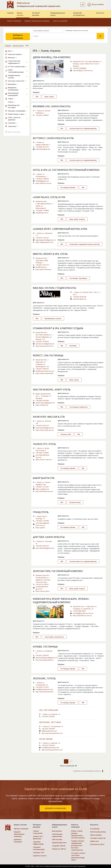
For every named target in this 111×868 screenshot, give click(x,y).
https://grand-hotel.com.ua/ (40, 528)
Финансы (11, 58)
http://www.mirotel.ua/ (43, 269)
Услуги (11, 102)
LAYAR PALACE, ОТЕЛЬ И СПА (49, 197)
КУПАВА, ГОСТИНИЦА (45, 647)
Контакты (100, 13)
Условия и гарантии (98, 838)
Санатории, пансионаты (54, 637)
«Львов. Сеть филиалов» (38, 837)
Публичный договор (98, 832)
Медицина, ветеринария (13, 89)
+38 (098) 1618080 (42, 453)
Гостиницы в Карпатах (78, 407)
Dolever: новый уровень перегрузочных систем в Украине (78, 834)
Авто (10, 51)
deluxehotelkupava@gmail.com (46, 658)
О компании (95, 829)
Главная (10, 13)
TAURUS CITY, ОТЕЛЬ (44, 444)
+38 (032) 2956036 (42, 179)
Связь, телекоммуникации (16, 71)
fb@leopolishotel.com (49, 731)
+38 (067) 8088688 (79, 68)
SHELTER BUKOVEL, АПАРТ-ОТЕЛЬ (52, 390)
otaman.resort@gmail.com (45, 344)
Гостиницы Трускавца (78, 278)
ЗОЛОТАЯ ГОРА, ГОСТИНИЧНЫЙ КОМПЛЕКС (58, 571)
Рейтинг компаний (14, 21)
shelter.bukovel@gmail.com (45, 403)
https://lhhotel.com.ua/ (43, 183)
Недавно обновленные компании (37, 21)
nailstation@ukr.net (80, 299)
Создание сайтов (59, 846)
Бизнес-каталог (20, 14)
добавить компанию (55, 808)
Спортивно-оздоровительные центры (85, 244)
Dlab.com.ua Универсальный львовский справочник (39, 5)
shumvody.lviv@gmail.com (45, 428)
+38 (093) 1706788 (42, 521)
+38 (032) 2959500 (48, 729)
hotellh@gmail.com (42, 181)
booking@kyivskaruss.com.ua (83, 613)
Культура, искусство (16, 81)
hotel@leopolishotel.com (44, 689)
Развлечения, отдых (16, 114)
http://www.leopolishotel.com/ (45, 692)
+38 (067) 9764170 (42, 265)
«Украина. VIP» (39, 853)
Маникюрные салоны (53, 319)
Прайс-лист (95, 841)
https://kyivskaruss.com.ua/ (82, 616)
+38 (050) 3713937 (42, 687)
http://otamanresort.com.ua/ (45, 346)
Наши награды (96, 835)
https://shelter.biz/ (42, 405)
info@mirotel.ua (41, 267)
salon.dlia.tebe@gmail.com (45, 548)
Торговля (12, 123)
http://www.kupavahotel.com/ (45, 660)
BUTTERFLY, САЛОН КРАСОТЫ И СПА (53, 138)
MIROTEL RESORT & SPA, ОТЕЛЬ (50, 254)
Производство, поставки (14, 106)
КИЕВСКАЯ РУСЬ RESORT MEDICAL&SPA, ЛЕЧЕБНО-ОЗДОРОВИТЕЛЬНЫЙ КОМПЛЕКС (61, 601)
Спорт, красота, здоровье (14, 119)
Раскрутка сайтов (59, 849)
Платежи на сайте (97, 844)
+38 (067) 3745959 (42, 341)
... (103, 120)
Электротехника (15, 54)
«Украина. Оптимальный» (39, 848)
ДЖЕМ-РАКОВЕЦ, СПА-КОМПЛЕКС (52, 57)
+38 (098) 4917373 (42, 147)
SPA (37, 97)
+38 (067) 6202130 (42, 426)
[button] (96, 5)
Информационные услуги (58, 14)
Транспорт (12, 126)
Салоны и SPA (66, 434)
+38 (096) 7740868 (42, 210)
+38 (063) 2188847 (42, 115)
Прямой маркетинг (59, 843)
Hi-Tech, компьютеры (16, 67)
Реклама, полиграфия (16, 111)
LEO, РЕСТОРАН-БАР (49, 710)
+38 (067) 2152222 (42, 238)
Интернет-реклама (36, 14)
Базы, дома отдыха (77, 219)
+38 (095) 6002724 (42, 546)
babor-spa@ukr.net (42, 489)
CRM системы (57, 839)
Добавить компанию (18, 37)
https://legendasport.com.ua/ (45, 242)
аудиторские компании (81, 30)
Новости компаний (60, 21)
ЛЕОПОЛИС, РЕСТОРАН (50, 722)
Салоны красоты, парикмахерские (83, 128)
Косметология (75, 502)
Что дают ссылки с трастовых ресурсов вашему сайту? (78, 856)
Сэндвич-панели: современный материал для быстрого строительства (78, 845)
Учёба (10, 99)
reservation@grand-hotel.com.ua (42, 524)
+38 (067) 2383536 (42, 655)
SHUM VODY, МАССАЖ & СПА (49, 417)
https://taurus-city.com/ (44, 460)
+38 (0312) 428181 (42, 584)
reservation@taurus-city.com (43, 456)
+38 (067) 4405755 (42, 369)
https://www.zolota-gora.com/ (42, 591)
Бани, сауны (49, 97)
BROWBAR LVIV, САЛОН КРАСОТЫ (52, 106)
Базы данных (57, 831)
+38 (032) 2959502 (48, 716)
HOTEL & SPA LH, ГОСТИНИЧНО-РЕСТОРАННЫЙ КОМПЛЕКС (66, 170)
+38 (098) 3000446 (42, 401)
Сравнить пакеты (40, 856)
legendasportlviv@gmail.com (46, 240)
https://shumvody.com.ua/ (45, 430)
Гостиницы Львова (68, 187)
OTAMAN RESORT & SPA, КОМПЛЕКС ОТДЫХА (58, 328)
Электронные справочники (57, 835)
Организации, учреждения (13, 94)
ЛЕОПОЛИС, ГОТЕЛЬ (44, 678)
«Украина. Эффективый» (38, 843)
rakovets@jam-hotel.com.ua (83, 70)
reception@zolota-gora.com (42, 588)
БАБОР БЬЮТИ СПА (44, 478)
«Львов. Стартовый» (38, 832)
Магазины (12, 84)
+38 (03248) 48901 (79, 611)
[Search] (64, 36)
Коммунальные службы (14, 76)
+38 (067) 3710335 (42, 487)
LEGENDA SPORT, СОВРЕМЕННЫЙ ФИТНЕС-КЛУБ (60, 229)
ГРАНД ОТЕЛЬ (41, 512)
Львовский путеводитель (79, 14)
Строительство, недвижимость (14, 62)
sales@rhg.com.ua (42, 213)
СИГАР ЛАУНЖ (46, 739)
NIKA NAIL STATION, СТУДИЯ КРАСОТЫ (54, 288)
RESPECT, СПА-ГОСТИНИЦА (48, 355)
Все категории (13, 132)
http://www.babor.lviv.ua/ (44, 491)
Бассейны (73, 346)
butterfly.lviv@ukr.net (43, 149)
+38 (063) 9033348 (79, 297)
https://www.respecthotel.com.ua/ (45, 373)
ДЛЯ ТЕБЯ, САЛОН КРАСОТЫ (49, 537)
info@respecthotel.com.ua (45, 371)
